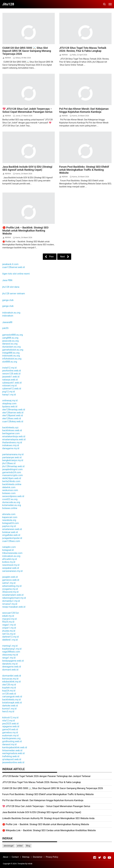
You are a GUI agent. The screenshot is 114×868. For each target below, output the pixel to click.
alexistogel (9, 846)
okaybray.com (9, 404)
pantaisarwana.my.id (13, 454)
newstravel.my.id (11, 565)
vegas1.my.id (9, 625)
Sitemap (26, 857)
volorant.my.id (10, 386)
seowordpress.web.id (13, 496)
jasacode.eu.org (11, 341)
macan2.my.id (10, 619)
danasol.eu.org (10, 344)
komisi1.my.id (9, 709)
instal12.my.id (9, 368)
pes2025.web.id (10, 724)
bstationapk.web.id (12, 703)
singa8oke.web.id (11, 535)
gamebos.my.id (10, 732)
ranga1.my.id (9, 658)
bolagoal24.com (11, 523)
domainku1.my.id (11, 601)
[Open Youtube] (109, 858)
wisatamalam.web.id (13, 595)
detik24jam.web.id (12, 478)
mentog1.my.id (10, 646)
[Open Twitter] (100, 858)
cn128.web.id (9, 694)
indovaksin (8, 316)
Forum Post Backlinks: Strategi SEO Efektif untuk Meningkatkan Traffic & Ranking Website (84, 170)
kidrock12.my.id (10, 718)
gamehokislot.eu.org (13, 350)
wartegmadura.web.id (13, 753)
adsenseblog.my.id (12, 586)
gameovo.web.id (11, 580)
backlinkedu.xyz (10, 428)
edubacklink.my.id (11, 682)
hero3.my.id (8, 711)
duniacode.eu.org (11, 502)
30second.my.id (10, 592)
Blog (28, 846)
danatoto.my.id (10, 664)
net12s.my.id (9, 634)
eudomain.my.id (10, 736)
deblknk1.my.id (10, 640)
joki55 (5, 328)
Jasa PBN (7, 280)
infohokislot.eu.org (12, 359)
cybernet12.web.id (12, 389)
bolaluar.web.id (10, 532)
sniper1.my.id (9, 628)
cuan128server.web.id (13, 267)
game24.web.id (10, 729)
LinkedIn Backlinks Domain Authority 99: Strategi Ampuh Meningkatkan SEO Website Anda (48, 818)
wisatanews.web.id (12, 529)
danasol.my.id (9, 744)
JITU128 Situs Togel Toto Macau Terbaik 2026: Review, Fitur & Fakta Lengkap (83, 49)
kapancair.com (10, 517)
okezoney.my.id (10, 655)
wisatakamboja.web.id (14, 436)
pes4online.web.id (12, 371)
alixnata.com (9, 514)
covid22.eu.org (10, 499)
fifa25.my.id (8, 622)
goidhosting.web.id (12, 741)
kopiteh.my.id (9, 688)
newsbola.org (9, 520)
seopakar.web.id (11, 568)
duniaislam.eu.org (11, 347)
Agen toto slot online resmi (16, 274)
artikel (20, 846)
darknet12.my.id (11, 637)
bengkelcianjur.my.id (13, 460)
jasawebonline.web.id (13, 762)
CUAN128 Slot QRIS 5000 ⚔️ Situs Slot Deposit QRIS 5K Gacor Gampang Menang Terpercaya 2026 (27, 51)
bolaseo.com (9, 493)
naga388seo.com (11, 652)
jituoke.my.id (9, 631)
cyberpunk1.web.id (12, 383)
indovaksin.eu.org (11, 313)
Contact (15, 857)
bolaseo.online (10, 508)
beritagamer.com (11, 433)
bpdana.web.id (10, 407)
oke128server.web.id (13, 413)
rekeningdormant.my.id (14, 598)
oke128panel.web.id (13, 415)
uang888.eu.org (10, 338)
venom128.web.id (11, 374)
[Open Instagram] (104, 858)
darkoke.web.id (10, 706)
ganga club (8, 300)
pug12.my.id (9, 392)
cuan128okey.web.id (13, 421)
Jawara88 (7, 322)
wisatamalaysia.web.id (14, 439)
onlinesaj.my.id (10, 400)
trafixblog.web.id (11, 756)
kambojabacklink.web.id (15, 747)
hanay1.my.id (9, 395)
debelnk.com (9, 487)
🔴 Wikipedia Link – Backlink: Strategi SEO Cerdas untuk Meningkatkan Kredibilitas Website (49, 830)
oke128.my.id (9, 685)
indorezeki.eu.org (11, 356)
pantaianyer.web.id (12, 457)
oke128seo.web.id (12, 418)
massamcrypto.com (13, 475)
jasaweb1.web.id (11, 377)
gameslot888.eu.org (13, 335)
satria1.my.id (9, 583)
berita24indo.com (11, 481)
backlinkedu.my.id (11, 700)
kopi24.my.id (9, 691)
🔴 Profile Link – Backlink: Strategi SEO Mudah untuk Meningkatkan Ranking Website (26, 231)
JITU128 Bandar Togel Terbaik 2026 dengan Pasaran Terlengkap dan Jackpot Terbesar (46, 776)
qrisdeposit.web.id (12, 759)
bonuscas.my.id (10, 679)
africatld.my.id (10, 559)
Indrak (30, 864)
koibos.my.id (9, 562)
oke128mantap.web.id (14, 410)
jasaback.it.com (10, 264)
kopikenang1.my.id (12, 649)
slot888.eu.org (10, 362)
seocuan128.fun (11, 613)
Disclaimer (38, 857)
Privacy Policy (52, 857)
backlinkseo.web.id (12, 430)
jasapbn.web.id (10, 577)
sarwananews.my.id (12, 571)
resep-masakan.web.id (14, 607)
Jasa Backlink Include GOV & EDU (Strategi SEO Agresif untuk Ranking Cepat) (27, 168)
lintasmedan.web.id (12, 750)
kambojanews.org (11, 738)
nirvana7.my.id (10, 604)
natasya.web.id (10, 380)
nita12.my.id (9, 721)
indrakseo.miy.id (11, 445)
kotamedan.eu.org (12, 505)
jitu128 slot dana (11, 287)
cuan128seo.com (11, 541)
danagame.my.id (11, 448)
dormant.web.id (10, 670)
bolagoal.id (8, 550)
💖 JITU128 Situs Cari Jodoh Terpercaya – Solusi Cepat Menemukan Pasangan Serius (27, 110)
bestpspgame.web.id (13, 661)
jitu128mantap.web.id (13, 466)
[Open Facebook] (95, 858)
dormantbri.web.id (12, 676)
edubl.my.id (8, 616)
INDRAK (8, 58)
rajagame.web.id (11, 726)
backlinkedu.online (12, 484)
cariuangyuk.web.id (12, 697)
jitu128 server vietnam (14, 294)
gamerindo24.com (12, 472)
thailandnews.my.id (12, 442)
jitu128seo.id (9, 463)
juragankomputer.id (12, 538)
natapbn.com (9, 547)
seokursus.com (10, 490)
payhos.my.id (9, 526)
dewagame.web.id (12, 667)
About (6, 857)
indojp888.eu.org (11, 353)
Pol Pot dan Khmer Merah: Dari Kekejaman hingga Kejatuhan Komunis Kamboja (84, 110)
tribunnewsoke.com (12, 553)
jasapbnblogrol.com (12, 469)
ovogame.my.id (10, 589)
